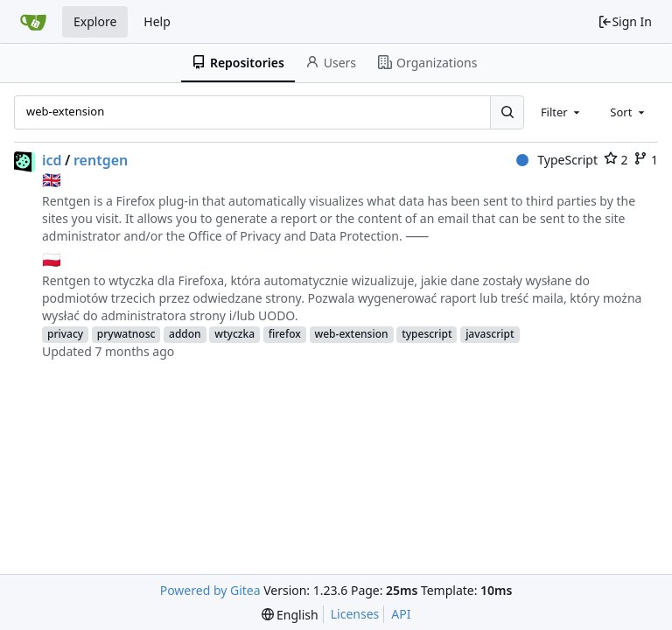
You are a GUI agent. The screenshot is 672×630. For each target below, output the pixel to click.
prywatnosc (126, 334)
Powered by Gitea (210, 590)
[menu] (290, 615)
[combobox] (562, 112)
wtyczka (234, 334)
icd (52, 160)
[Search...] (507, 112)
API (401, 614)
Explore (95, 21)
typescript (427, 334)
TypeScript (557, 160)
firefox (285, 334)
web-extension (352, 334)
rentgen (101, 160)
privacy (65, 334)
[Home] (33, 22)
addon (185, 334)
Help (157, 21)
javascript (490, 334)
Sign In (625, 21)
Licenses (355, 614)
